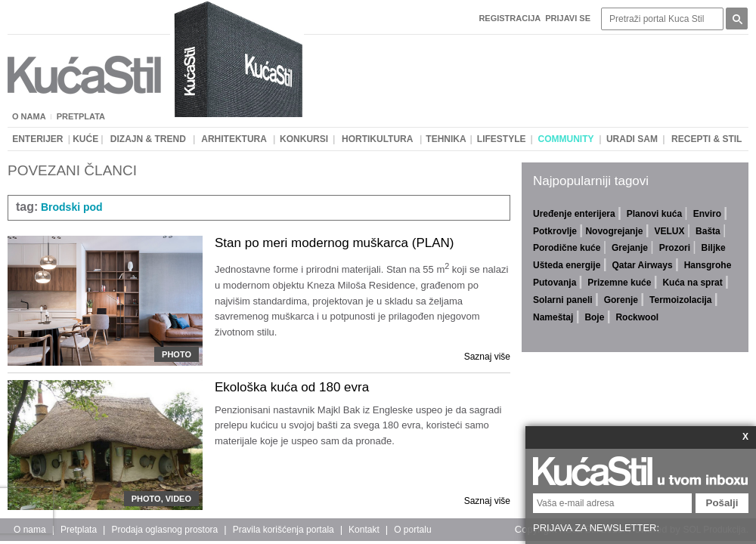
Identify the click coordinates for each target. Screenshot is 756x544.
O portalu (412, 530)
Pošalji (722, 503)
